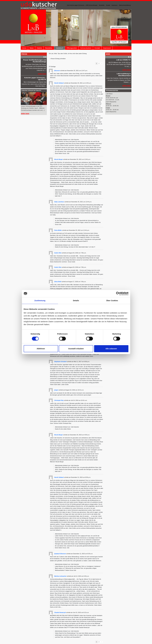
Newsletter (102, 5)
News (32, 48)
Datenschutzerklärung (125, 5)
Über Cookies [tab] (112, 300)
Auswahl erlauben (76, 349)
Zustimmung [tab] (40, 300)
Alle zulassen (111, 349)
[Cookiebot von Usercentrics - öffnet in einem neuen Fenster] (118, 294)
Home (24, 48)
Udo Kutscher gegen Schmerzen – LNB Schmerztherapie (82, 5)
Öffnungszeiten (72, 48)
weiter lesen (42, 74)
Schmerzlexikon (86, 48)
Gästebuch (60, 48)
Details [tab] (76, 300)
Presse (24, 54)
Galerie (39, 48)
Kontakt (108, 5)
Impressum (115, 5)
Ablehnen (41, 349)
